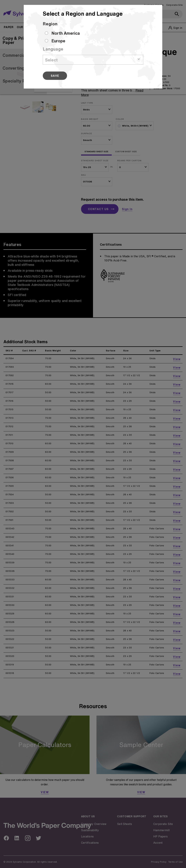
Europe (58, 41)
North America (66, 33)
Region (50, 24)
